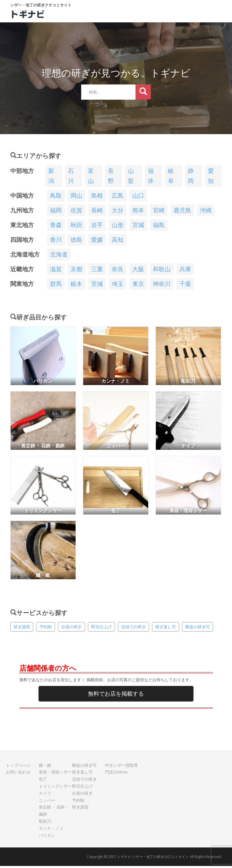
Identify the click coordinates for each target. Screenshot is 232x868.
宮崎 (159, 212)
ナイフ (45, 795)
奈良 (118, 271)
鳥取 (56, 198)
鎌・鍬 (45, 767)
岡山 (76, 198)
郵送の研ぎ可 (198, 629)
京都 (76, 271)
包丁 (43, 781)
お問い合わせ (18, 774)
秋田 (76, 227)
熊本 (138, 212)
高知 (118, 242)
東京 (138, 286)
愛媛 (97, 242)
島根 (97, 198)
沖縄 (206, 212)
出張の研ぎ (71, 629)
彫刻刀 (45, 823)
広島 (118, 198)
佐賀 (76, 212)
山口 (138, 198)
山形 (118, 227)
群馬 (56, 286)
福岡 (56, 212)
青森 (56, 227)
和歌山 (162, 271)
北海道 (59, 256)
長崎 (97, 212)
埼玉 (118, 286)
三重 (97, 271)
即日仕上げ (101, 629)
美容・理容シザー (55, 774)
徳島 (76, 242)
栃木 (76, 286)
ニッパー (47, 802)
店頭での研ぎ (133, 629)
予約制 (46, 629)
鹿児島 (182, 212)
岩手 (97, 227)
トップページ (18, 767)
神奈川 (162, 286)
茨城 (97, 286)
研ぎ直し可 (166, 629)
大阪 (138, 271)
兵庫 (185, 271)
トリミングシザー (55, 788)
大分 (118, 212)
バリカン (47, 837)
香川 (56, 242)
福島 (159, 227)
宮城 (138, 227)
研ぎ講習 (22, 629)
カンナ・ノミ (51, 830)
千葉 (185, 286)
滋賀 (56, 271)
